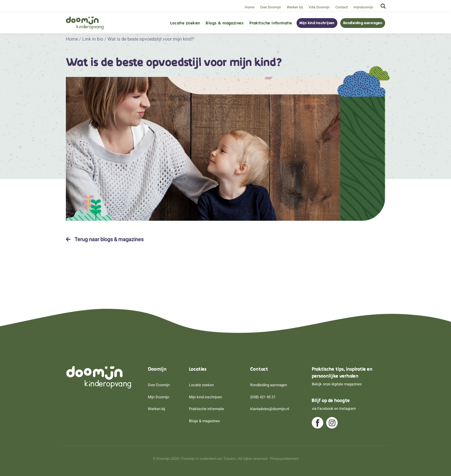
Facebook (325, 409)
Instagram (347, 409)
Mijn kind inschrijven (317, 23)
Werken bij (295, 7)
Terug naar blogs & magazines (105, 239)
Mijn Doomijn (158, 397)
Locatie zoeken (185, 23)
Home (250, 7)
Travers (229, 459)
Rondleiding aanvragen (363, 23)
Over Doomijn (271, 7)
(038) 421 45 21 (263, 397)
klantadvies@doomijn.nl (270, 409)
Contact (342, 7)
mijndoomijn (363, 7)
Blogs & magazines (225, 23)
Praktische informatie (271, 23)
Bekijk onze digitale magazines (337, 384)
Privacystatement (284, 459)
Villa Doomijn (319, 7)
